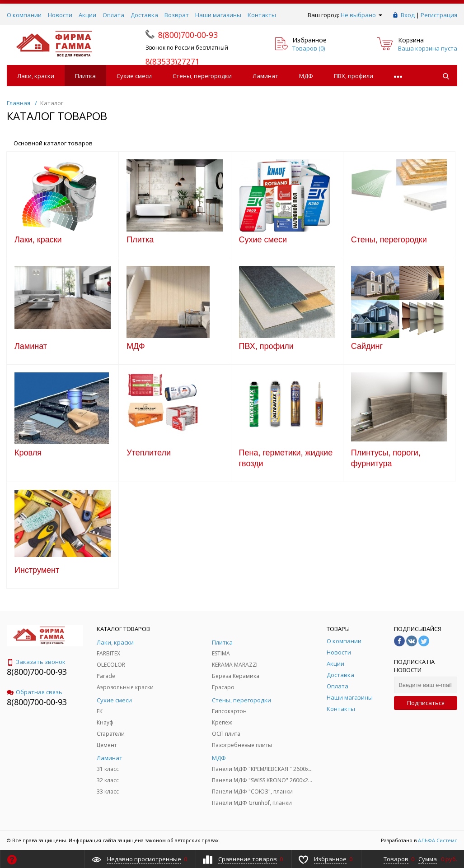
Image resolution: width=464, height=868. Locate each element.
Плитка (85, 76)
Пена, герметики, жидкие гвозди (286, 458)
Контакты (262, 15)
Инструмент (37, 570)
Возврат (177, 15)
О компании (24, 15)
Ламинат (265, 76)
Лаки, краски (36, 76)
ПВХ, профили (354, 76)
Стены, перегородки (202, 76)
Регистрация (439, 15)
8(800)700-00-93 (37, 672)
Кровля (28, 453)
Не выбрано (361, 15)
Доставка (144, 15)
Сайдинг (367, 346)
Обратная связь (35, 692)
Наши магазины (218, 15)
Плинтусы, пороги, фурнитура (386, 458)
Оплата (113, 15)
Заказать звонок (36, 662)
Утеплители (149, 453)
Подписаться (426, 703)
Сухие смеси (134, 76)
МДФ (306, 76)
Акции (87, 15)
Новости (60, 15)
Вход (408, 15)
